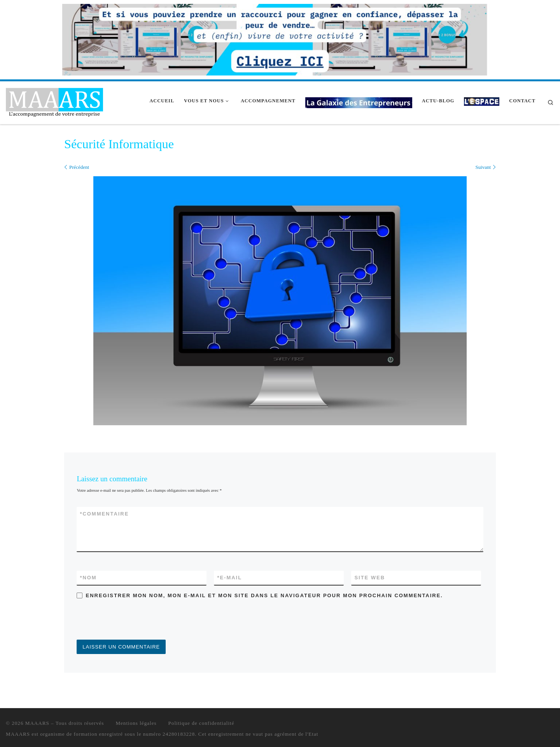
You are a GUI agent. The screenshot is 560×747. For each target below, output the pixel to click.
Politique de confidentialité (201, 723)
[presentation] (136, 621)
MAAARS (37, 723)
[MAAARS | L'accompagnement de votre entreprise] (54, 101)
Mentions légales (136, 723)
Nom (88, 578)
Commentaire (104, 514)
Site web (370, 578)
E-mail (229, 578)
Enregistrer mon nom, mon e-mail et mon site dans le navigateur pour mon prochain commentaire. (264, 595)
